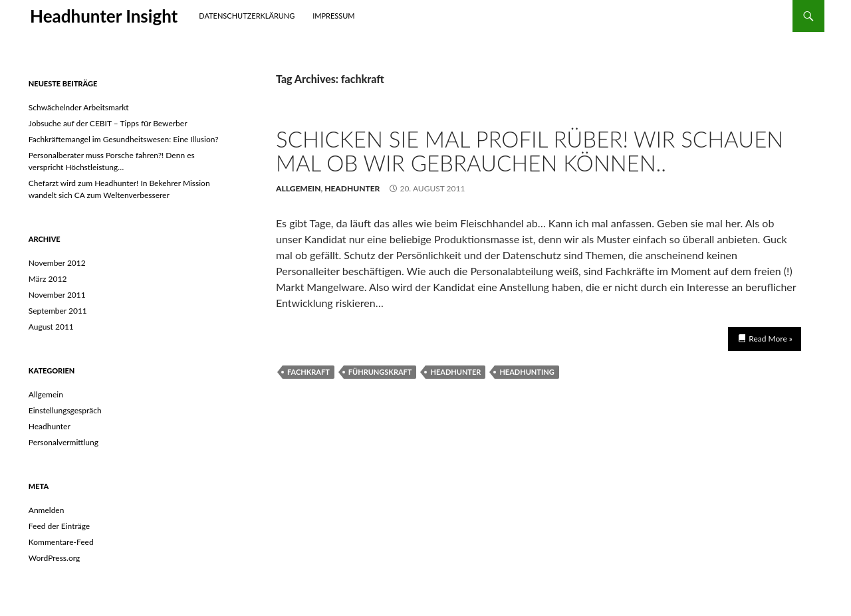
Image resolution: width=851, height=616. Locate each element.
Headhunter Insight (104, 16)
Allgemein (299, 188)
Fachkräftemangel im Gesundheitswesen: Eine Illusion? (124, 139)
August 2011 (51, 327)
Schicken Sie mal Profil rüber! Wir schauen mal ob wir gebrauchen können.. (530, 151)
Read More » (771, 339)
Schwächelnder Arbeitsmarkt (79, 107)
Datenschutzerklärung (247, 16)
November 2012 (57, 263)
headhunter (455, 372)
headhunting (527, 372)
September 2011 (58, 311)
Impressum (333, 16)
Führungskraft (380, 372)
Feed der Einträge (59, 526)
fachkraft (308, 372)
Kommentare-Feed (61, 542)
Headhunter (352, 188)
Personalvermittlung (63, 442)
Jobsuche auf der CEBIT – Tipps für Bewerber (108, 123)
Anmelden (47, 510)
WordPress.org (54, 558)
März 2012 (48, 279)
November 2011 (57, 295)
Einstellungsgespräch (65, 410)
